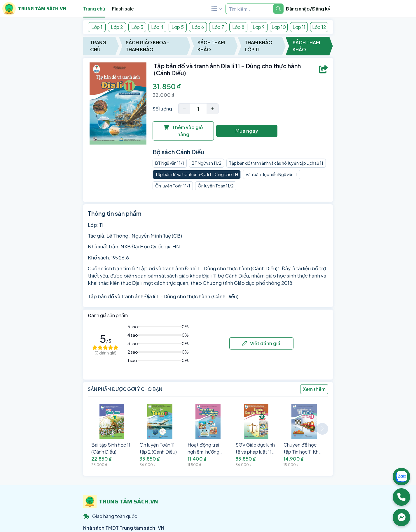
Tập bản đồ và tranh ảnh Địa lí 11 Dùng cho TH (197, 174)
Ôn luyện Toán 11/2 (216, 186)
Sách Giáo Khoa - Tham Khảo (148, 46)
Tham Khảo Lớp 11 (259, 46)
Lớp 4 (157, 27)
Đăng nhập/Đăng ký (308, 9)
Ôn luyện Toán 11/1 (173, 186)
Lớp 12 (319, 27)
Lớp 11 (299, 27)
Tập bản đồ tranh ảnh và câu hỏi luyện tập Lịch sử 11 (276, 163)
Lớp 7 (218, 27)
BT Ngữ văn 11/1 (170, 163)
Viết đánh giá (261, 343)
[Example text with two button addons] (249, 9)
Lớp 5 (178, 27)
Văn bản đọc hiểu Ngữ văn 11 (272, 174)
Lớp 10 (279, 27)
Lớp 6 (198, 27)
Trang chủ (94, 9)
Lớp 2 (117, 27)
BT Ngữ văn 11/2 (207, 163)
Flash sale (123, 9)
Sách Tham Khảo (211, 46)
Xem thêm (314, 389)
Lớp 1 (97, 27)
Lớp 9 (259, 27)
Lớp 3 (137, 27)
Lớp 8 (238, 27)
